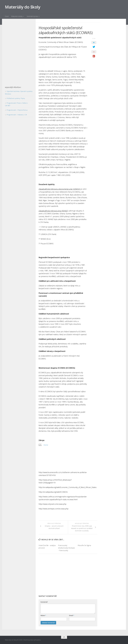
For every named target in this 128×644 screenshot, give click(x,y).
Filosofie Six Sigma (84, 545)
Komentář (44, 602)
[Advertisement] (68, 575)
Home (46, 445)
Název (43, 615)
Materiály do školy (23, 7)
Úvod (7, 16)
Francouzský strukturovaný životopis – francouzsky (66, 548)
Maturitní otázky (17, 16)
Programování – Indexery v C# (17, 115)
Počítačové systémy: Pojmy (16, 98)
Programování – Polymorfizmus (17, 110)
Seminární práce (32, 16)
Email (72, 615)
